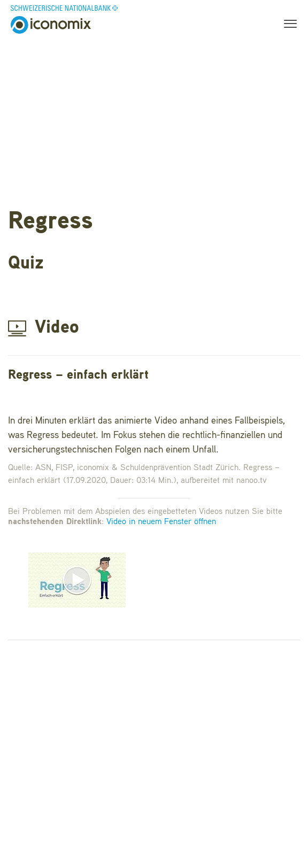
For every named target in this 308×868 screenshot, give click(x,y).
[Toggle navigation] (287, 25)
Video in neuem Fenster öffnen (161, 522)
